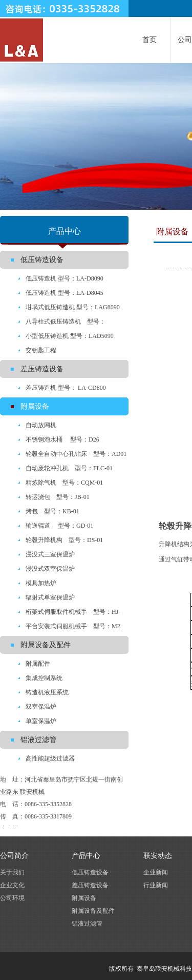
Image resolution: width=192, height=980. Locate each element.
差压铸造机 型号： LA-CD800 (66, 388)
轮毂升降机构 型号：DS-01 (64, 540)
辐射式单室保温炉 (50, 597)
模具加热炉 (41, 583)
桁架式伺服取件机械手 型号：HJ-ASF (60, 614)
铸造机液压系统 (47, 692)
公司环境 (12, 898)
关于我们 (12, 872)
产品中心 (86, 856)
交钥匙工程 (41, 350)
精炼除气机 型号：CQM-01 (64, 483)
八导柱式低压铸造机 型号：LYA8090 (53, 323)
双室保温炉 (41, 707)
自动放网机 (41, 425)
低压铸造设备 (42, 260)
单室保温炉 (41, 721)
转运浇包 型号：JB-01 (58, 497)
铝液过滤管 (38, 740)
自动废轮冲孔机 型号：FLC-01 (69, 468)
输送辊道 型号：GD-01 (59, 526)
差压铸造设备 (42, 369)
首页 (150, 40)
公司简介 (14, 856)
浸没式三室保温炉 (50, 554)
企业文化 (12, 885)
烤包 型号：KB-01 (52, 511)
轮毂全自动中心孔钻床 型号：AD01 (76, 454)
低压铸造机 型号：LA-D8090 (65, 278)
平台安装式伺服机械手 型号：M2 (73, 626)
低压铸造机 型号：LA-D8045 (65, 293)
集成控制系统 (44, 678)
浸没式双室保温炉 (50, 569)
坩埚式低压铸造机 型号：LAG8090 (73, 307)
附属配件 (38, 664)
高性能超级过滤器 (50, 758)
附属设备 (35, 406)
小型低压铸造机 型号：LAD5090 (70, 336)
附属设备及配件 (46, 645)
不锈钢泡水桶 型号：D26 (62, 439)
